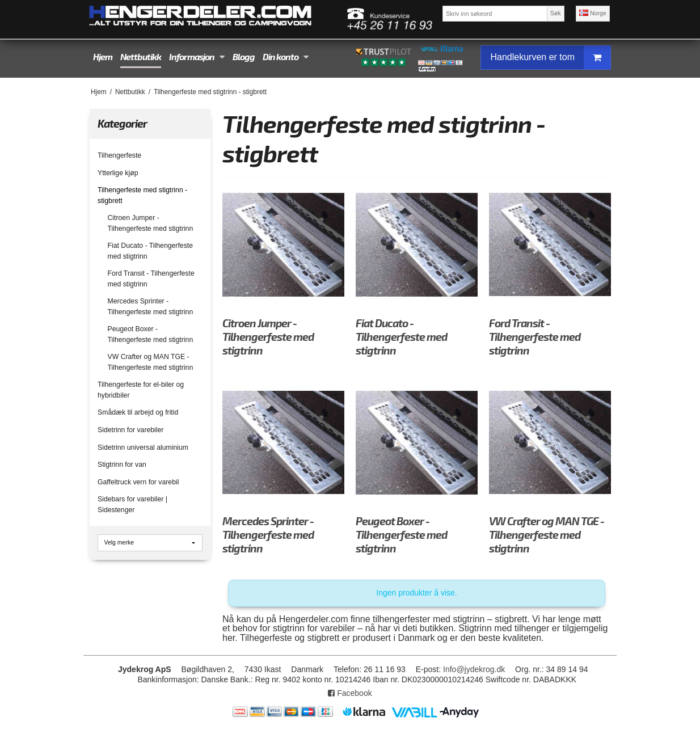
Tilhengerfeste (119, 155)
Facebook (350, 693)
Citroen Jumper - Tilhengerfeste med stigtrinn (151, 223)
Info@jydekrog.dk (474, 669)
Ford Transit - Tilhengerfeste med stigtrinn (151, 278)
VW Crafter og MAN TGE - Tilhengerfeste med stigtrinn (151, 362)
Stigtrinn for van (122, 465)
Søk (556, 13)
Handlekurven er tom (550, 58)
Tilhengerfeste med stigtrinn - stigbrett (142, 195)
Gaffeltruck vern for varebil (138, 482)
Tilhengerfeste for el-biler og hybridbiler (141, 390)
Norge (593, 13)
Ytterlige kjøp (118, 173)
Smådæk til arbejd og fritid (138, 412)
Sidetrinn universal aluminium (143, 448)
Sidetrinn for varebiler (130, 430)
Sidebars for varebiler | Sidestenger (132, 504)
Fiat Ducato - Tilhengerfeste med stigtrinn (150, 251)
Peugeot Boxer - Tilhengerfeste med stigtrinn (151, 334)
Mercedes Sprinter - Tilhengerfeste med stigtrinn (151, 306)
